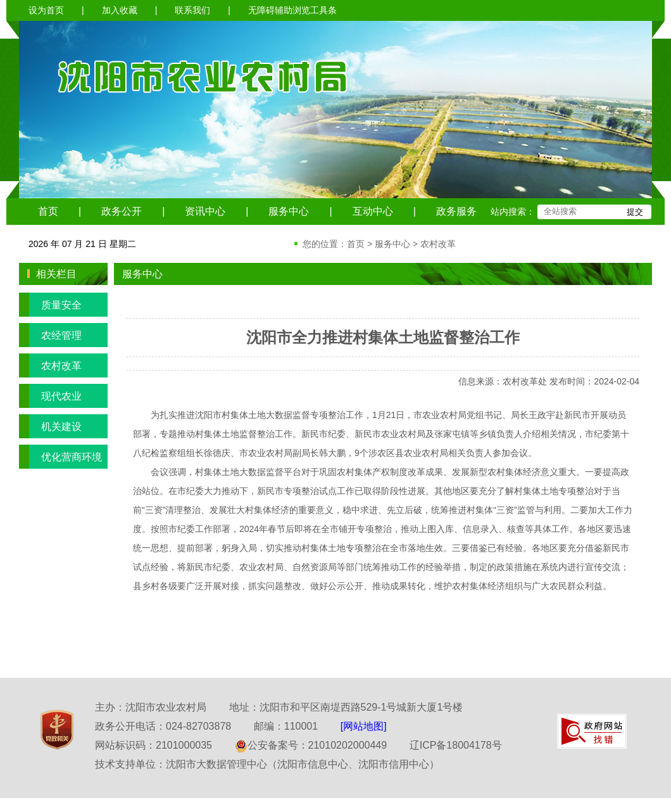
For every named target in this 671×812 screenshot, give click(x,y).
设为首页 (46, 10)
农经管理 (50, 335)
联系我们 (192, 10)
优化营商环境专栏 (60, 457)
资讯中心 (205, 211)
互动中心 (373, 211)
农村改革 (438, 244)
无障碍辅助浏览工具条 (292, 10)
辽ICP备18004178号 (456, 745)
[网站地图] (364, 726)
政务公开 (122, 211)
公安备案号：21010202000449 (311, 745)
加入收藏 (120, 10)
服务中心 (289, 211)
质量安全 (50, 305)
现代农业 (50, 396)
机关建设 (50, 426)
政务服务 (456, 211)
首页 (48, 211)
